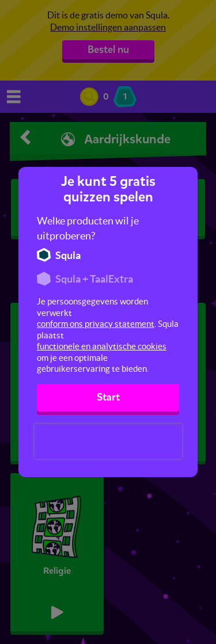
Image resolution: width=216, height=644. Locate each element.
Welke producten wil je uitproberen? (88, 228)
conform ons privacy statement (96, 324)
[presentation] (108, 441)
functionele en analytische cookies (102, 346)
